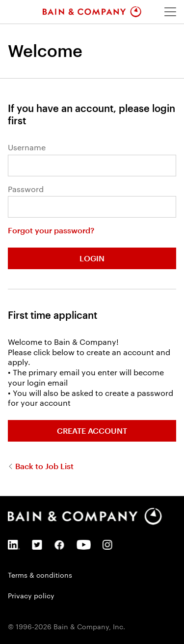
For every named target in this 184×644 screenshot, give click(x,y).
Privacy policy (31, 595)
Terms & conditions (40, 575)
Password (26, 189)
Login (92, 258)
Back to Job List (43, 466)
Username (27, 147)
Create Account (92, 431)
